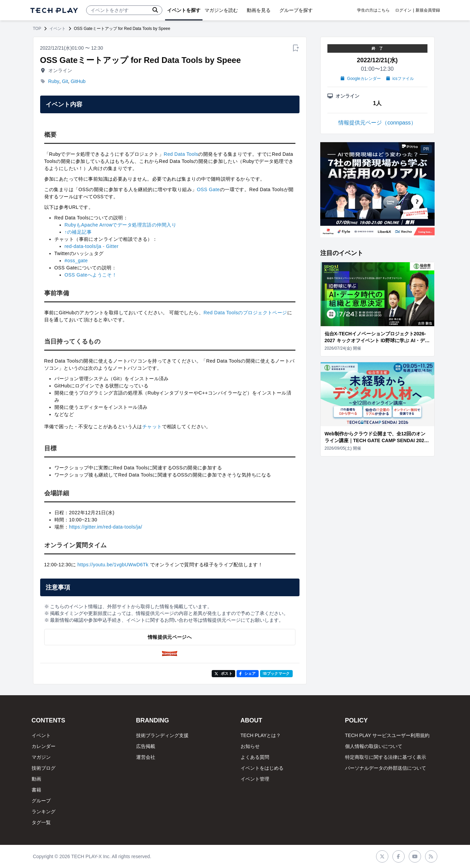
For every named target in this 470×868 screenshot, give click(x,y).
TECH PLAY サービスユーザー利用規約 (387, 735)
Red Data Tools (181, 154)
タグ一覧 (41, 822)
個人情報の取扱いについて (374, 746)
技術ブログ (44, 768)
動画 (36, 779)
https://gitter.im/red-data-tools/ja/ (106, 527)
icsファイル (400, 79)
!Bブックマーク (276, 673)
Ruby (54, 81)
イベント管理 (255, 779)
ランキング (44, 812)
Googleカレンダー (361, 79)
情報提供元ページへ (170, 637)
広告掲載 (146, 746)
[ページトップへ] (54, 10)
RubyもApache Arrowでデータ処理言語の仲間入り (120, 225)
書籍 (36, 790)
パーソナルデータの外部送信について (386, 768)
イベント (58, 29)
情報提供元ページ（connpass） (377, 123)
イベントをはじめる (262, 768)
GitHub (78, 81)
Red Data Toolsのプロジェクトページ (245, 313)
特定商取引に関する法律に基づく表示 (386, 757)
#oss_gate (76, 261)
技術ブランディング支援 (162, 735)
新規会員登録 (428, 10)
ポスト (223, 673)
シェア (248, 673)
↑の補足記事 (78, 232)
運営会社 (146, 757)
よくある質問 (255, 757)
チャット (152, 427)
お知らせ (250, 746)
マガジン (41, 757)
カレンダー (44, 746)
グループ (41, 801)
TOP (37, 29)
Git (65, 81)
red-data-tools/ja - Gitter (92, 246)
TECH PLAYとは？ (261, 735)
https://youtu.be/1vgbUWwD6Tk (113, 565)
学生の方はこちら (373, 10)
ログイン (403, 10)
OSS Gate (208, 189)
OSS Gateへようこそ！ (91, 275)
